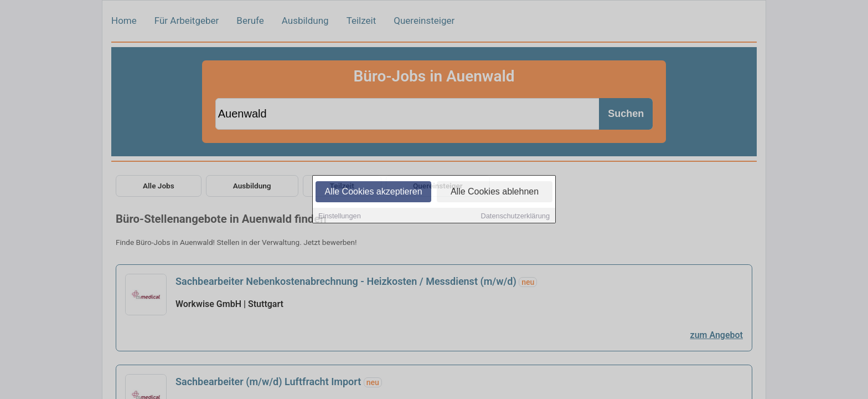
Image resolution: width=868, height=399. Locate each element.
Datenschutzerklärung (515, 216)
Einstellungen (340, 216)
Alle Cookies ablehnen (495, 192)
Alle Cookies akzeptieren (373, 192)
